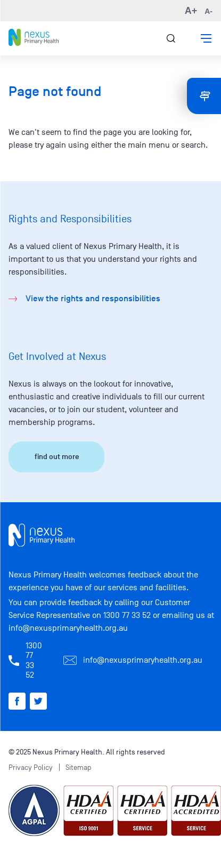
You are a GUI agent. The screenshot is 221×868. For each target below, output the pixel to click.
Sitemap (79, 767)
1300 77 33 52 (127, 615)
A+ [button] (191, 11)
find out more (57, 457)
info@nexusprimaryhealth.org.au (68, 628)
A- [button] (208, 11)
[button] (206, 38)
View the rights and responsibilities (93, 299)
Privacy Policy (31, 767)
